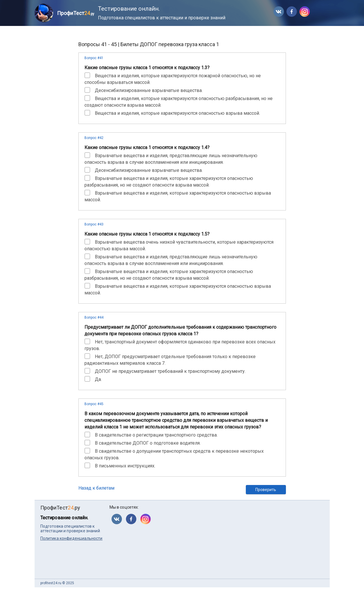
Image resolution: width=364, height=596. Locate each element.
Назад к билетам (96, 488)
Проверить (266, 490)
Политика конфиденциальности (71, 538)
